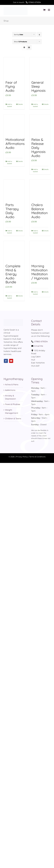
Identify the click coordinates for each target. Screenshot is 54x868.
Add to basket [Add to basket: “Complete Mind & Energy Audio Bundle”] (10, 297)
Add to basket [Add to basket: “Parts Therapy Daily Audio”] (10, 232)
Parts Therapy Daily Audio (12, 211)
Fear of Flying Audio (11, 86)
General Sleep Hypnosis (38, 86)
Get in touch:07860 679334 (27, 2)
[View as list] (29, 47)
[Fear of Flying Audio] (14, 68)
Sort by (19, 35)
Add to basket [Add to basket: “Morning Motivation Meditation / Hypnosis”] (36, 293)
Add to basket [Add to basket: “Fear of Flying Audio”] (10, 105)
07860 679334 (39, 342)
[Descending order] (39, 35)
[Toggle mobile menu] (49, 10)
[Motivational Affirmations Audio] (14, 125)
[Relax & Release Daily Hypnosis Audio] (40, 125)
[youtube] (11, 361)
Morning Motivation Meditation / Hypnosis (40, 272)
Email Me (37, 346)
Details (20, 104)
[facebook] (6, 361)
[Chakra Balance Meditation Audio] (40, 190)
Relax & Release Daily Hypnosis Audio (38, 148)
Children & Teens (13, 419)
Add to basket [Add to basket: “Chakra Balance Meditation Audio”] (36, 232)
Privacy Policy (22, 457)
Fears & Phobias (13, 404)
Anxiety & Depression (10, 397)
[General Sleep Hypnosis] (40, 68)
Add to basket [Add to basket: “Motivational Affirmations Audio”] (10, 162)
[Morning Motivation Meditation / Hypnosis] (40, 251)
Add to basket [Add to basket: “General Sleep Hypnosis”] (36, 105)
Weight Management (12, 411)
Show (20, 42)
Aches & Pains (12, 385)
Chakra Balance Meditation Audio (40, 211)
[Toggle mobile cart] (44, 10)
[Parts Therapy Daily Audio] (14, 190)
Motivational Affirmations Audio (15, 144)
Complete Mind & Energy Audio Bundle (13, 274)
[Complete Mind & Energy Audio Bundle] (14, 251)
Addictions (10, 390)
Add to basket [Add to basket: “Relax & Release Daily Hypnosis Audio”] (36, 170)
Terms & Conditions (37, 457)
